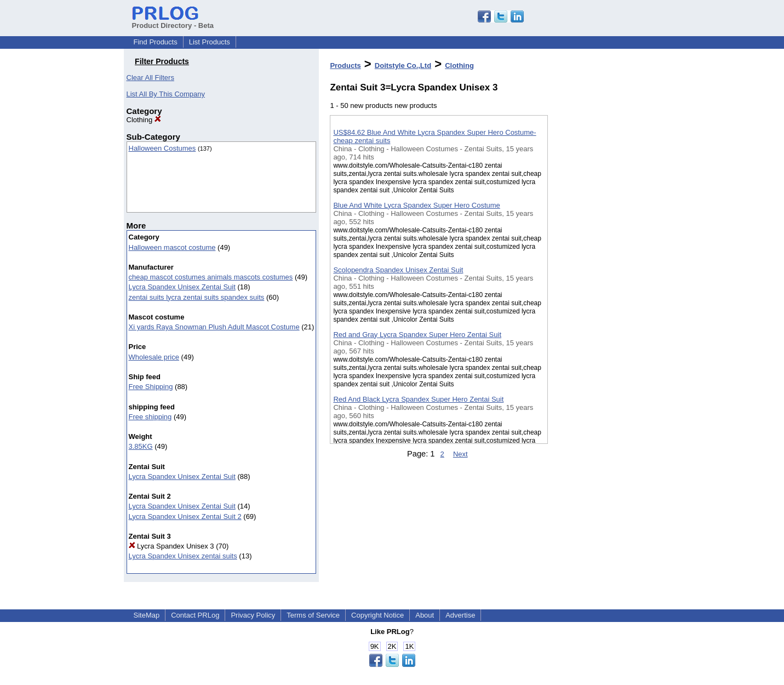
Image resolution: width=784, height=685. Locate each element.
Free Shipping (151, 387)
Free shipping (150, 417)
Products (345, 65)
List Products (210, 42)
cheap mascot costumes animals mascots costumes (211, 277)
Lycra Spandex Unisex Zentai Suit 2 (185, 516)
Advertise (460, 615)
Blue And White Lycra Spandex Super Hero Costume (416, 205)
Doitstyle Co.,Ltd (403, 65)
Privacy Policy (253, 615)
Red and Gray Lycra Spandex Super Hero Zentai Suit (417, 335)
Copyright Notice (377, 615)
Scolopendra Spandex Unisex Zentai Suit (398, 270)
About (425, 615)
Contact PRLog (195, 615)
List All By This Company (166, 94)
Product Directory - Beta (173, 21)
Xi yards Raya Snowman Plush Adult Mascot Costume (214, 327)
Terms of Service (313, 615)
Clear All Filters (150, 78)
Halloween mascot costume (172, 247)
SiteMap (147, 615)
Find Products (156, 42)
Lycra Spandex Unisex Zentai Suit (182, 287)
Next (460, 454)
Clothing (144, 120)
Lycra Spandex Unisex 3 (171, 546)
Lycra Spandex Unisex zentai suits (183, 556)
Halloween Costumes (162, 148)
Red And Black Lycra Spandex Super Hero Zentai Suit (418, 399)
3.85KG (141, 446)
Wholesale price (154, 357)
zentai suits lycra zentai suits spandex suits (197, 297)
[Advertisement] (603, 284)
